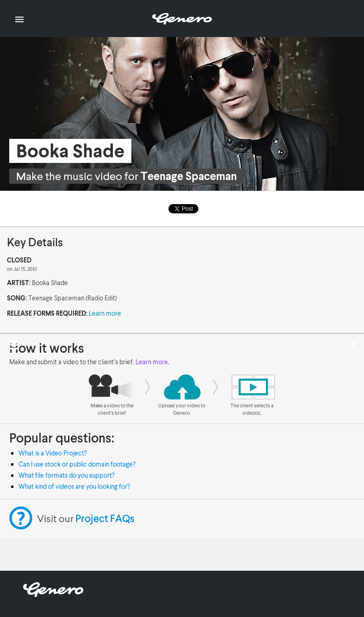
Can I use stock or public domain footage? (77, 464)
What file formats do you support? (67, 475)
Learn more (105, 313)
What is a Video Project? (53, 453)
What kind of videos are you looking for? (74, 486)
